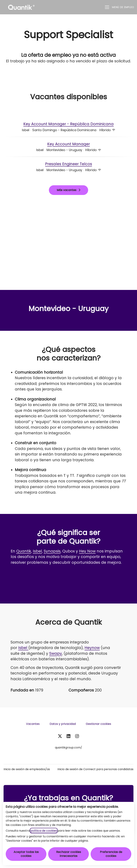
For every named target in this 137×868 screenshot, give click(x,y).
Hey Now (87, 551)
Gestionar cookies (98, 724)
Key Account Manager (69, 144)
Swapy (56, 653)
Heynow (92, 648)
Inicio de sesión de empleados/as (27, 769)
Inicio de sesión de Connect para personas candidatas (95, 769)
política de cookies (44, 831)
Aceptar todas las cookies (26, 854)
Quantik (24, 551)
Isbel (37, 551)
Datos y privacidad (63, 724)
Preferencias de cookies (111, 854)
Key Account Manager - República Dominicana (68, 124)
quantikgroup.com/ (68, 747)
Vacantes (33, 724)
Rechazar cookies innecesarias (69, 854)
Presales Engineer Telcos (69, 164)
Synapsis (52, 551)
